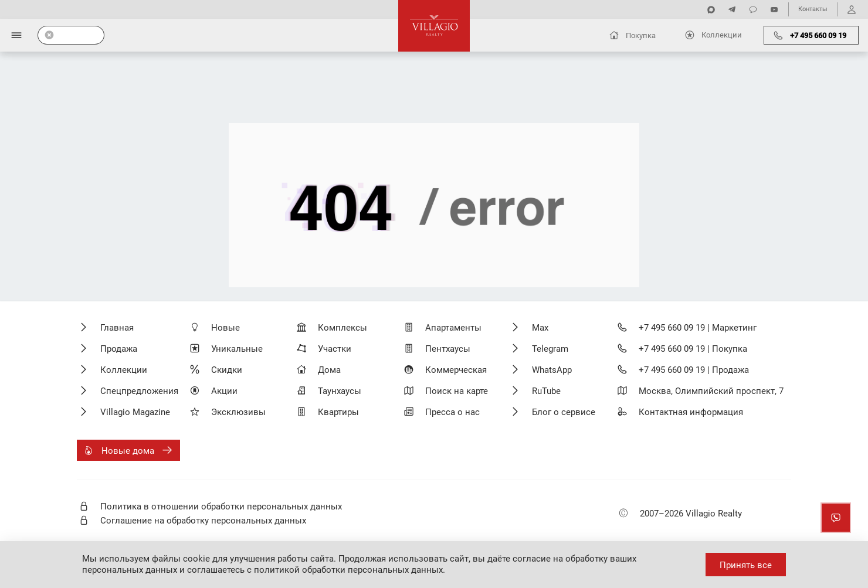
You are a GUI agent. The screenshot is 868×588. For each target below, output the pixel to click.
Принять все (746, 565)
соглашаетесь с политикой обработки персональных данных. (316, 570)
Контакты (813, 9)
